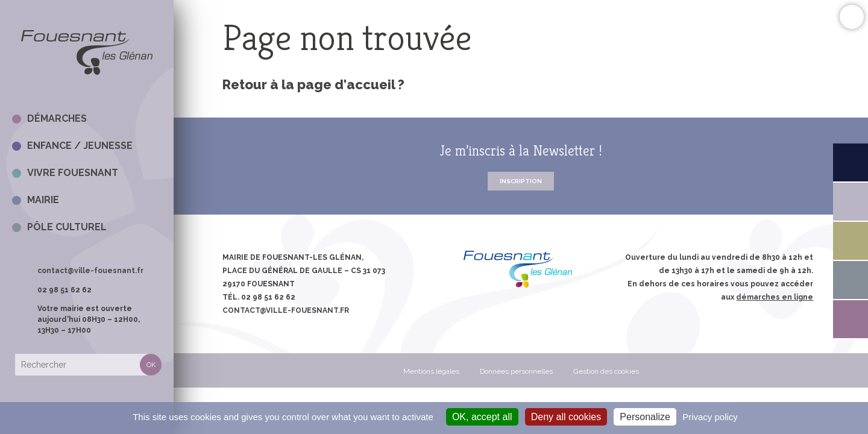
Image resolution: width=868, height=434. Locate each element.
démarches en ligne (775, 297)
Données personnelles (516, 371)
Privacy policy (710, 417)
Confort (851, 17)
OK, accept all (482, 417)
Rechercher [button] (151, 365)
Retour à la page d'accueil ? (313, 84)
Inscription (521, 181)
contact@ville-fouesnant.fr (90, 271)
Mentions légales (431, 371)
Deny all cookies (566, 417)
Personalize (645, 417)
